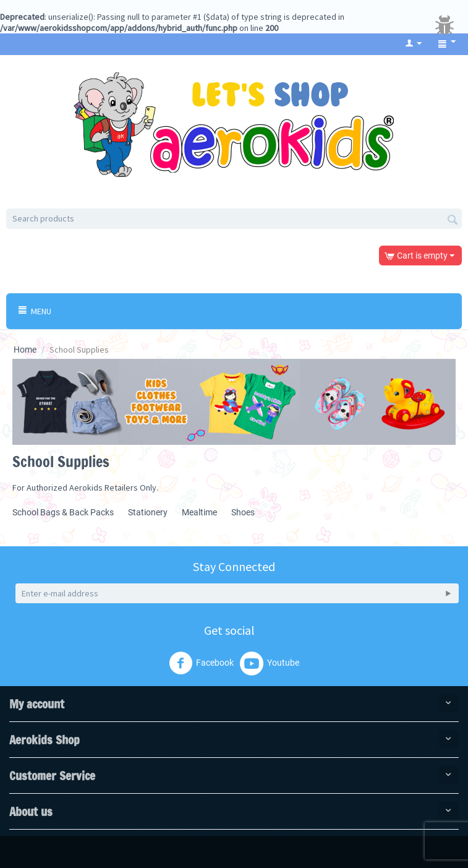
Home (25, 350)
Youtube (270, 663)
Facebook (201, 663)
